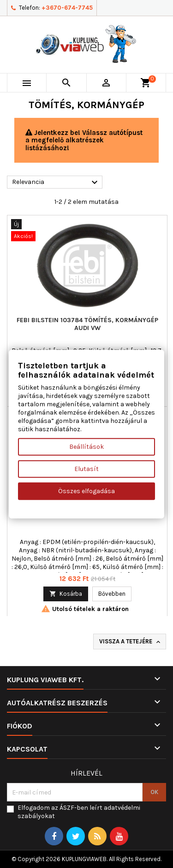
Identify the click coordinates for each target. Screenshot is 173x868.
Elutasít (86, 468)
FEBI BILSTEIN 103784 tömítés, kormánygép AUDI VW (87, 324)
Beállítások (86, 446)
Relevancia (56, 183)
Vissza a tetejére (131, 642)
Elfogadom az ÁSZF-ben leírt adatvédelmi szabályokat (79, 812)
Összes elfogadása (86, 491)
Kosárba (66, 594)
